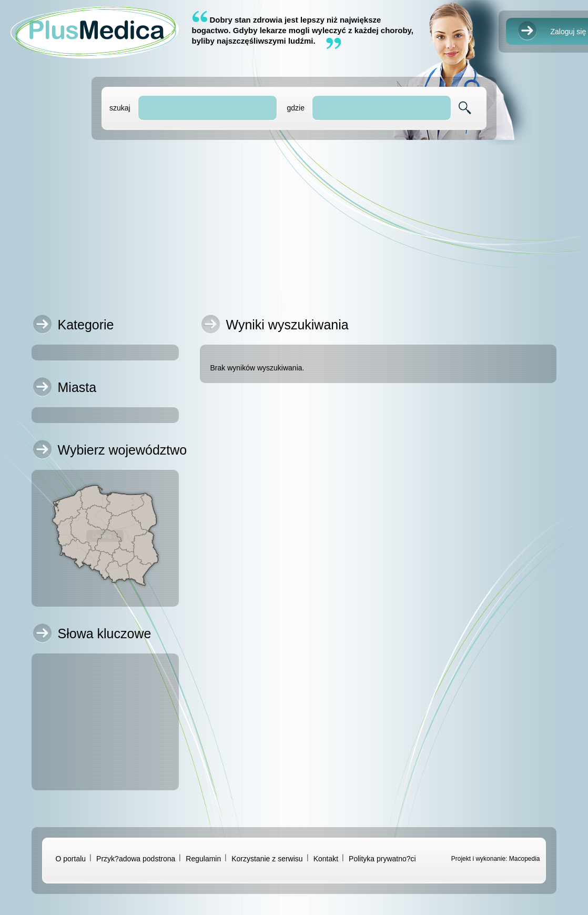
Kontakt (326, 859)
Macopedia (525, 859)
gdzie (295, 108)
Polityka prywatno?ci (382, 859)
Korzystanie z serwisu (267, 859)
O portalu (71, 859)
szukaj (120, 108)
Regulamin (203, 859)
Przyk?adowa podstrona (136, 859)
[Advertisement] (294, 224)
